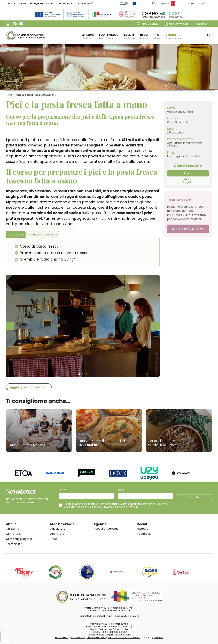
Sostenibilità (14, 544)
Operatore (57, 534)
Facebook (144, 534)
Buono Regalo (188, 181)
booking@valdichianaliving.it (186, 156)
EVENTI (130, 36)
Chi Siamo (13, 529)
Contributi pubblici (96, 637)
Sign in (194, 497)
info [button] (157, 36)
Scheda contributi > (197, 3)
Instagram (144, 529)
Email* (122, 490)
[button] (177, 24)
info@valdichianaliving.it (98, 616)
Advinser (158, 637)
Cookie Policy (78, 637)
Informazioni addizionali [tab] (42, 235)
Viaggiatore (57, 529)
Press (53, 539)
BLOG (144, 36)
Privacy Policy (62, 637)
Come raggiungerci (19, 539)
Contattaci (13, 534)
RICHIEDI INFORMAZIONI (188, 229)
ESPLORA (88, 36)
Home (9, 95)
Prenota (190, 173)
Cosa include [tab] (16, 235)
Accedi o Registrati (106, 529)
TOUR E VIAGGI (109, 36)
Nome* (63, 490)
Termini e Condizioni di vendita (124, 637)
